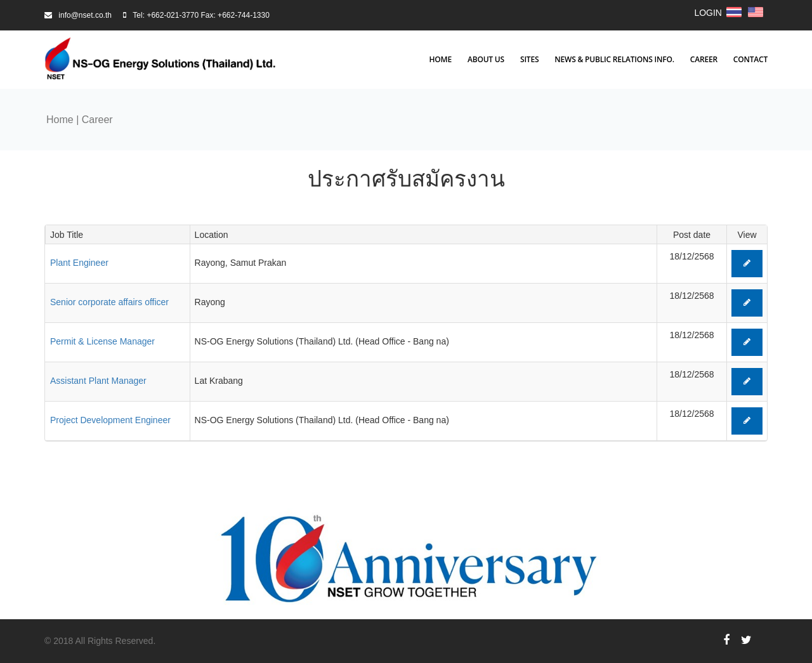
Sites (529, 60)
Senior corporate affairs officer (109, 302)
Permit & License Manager (102, 341)
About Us (486, 60)
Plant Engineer (79, 263)
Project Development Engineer (110, 420)
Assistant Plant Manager (98, 381)
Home (441, 60)
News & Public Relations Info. (614, 60)
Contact (750, 60)
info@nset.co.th (85, 15)
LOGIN (708, 13)
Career (704, 60)
